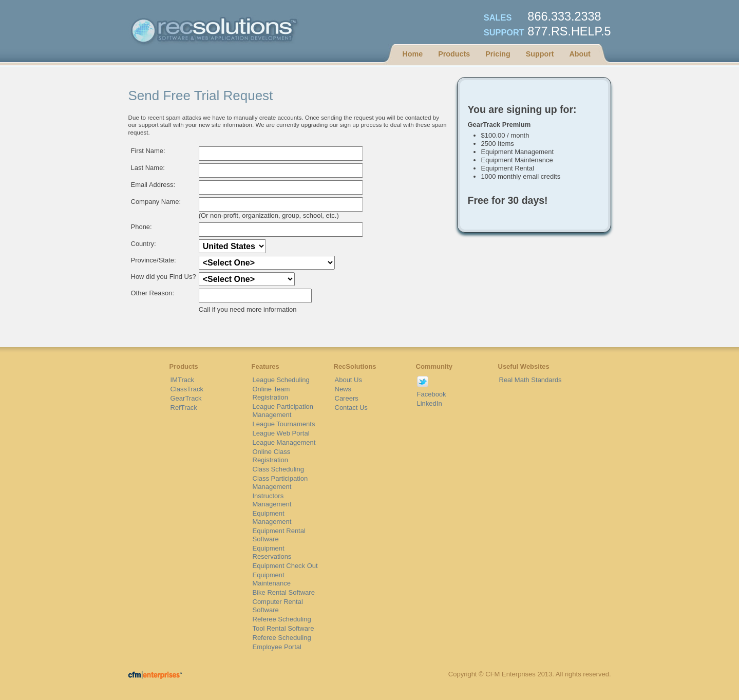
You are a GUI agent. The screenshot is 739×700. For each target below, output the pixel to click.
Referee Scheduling (282, 619)
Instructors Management (272, 500)
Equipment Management (272, 517)
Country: (144, 244)
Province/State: (154, 260)
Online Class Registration (272, 456)
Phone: (141, 227)
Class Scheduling (278, 469)
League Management (284, 442)
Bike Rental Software (284, 592)
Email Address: (153, 185)
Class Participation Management (280, 483)
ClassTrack (187, 389)
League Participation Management (283, 411)
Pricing (498, 54)
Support (540, 54)
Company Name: (156, 202)
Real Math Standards (530, 380)
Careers (347, 398)
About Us (348, 380)
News (343, 389)
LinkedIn (430, 403)
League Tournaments (284, 424)
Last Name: (148, 168)
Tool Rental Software (283, 628)
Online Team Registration (271, 393)
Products (454, 54)
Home (413, 54)
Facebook (432, 394)
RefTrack (184, 408)
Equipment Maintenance (272, 579)
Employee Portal (277, 647)
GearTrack (186, 398)
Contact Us (351, 408)
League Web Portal (281, 433)
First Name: (148, 151)
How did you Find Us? (164, 277)
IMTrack (182, 380)
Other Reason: (153, 293)
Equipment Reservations (272, 552)
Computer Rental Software (278, 606)
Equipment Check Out (285, 566)
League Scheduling (281, 380)
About (580, 54)
